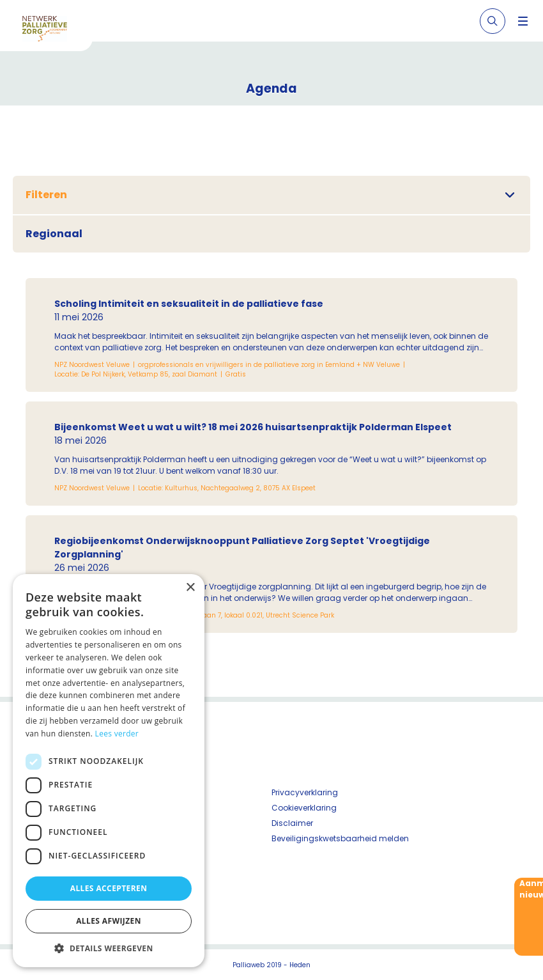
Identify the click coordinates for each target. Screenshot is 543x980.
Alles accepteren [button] (109, 888)
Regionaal (54, 234)
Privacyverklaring (305, 792)
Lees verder (117, 734)
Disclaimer (292, 823)
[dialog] (109, 771)
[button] (109, 948)
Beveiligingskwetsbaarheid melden (340, 838)
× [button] (190, 588)
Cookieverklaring (304, 808)
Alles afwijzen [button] (109, 921)
